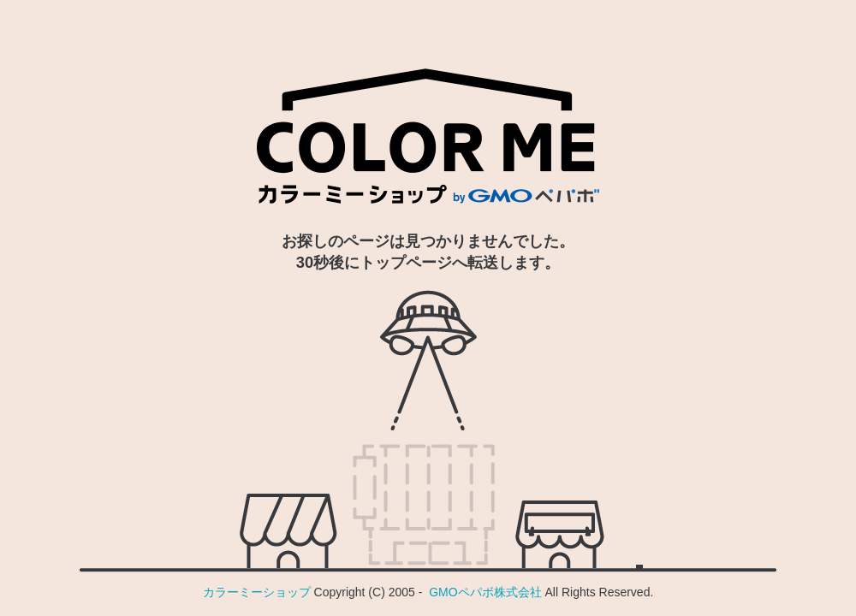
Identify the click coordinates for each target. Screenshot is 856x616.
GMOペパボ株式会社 (485, 592)
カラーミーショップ (257, 592)
